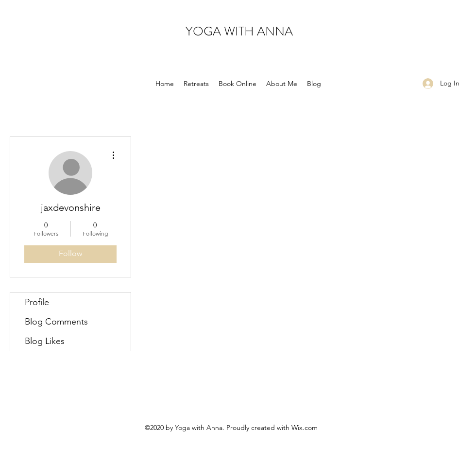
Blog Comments (56, 322)
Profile (37, 302)
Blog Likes (45, 341)
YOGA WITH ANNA (239, 31)
